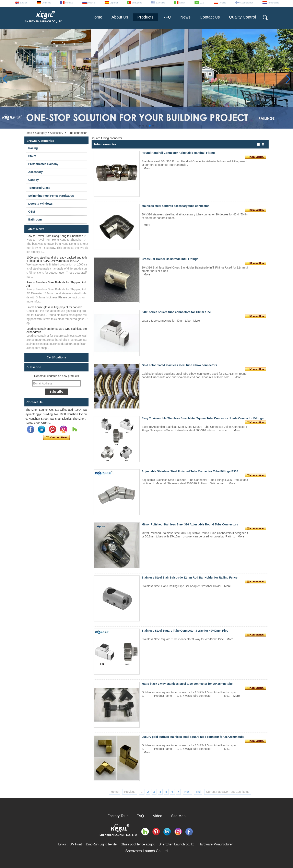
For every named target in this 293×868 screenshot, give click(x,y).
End (198, 792)
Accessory (56, 133)
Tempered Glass (39, 188)
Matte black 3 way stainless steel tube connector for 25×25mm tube (187, 684)
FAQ (140, 816)
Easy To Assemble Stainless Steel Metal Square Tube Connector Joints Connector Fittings (203, 418)
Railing (33, 148)
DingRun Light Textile (101, 844)
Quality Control (242, 17)
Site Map (178, 816)
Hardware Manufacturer (216, 844)
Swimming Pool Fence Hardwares (51, 196)
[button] (140, 126)
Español (114, 3)
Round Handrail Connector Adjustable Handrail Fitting (178, 153)
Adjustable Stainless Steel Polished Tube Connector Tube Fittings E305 (190, 471)
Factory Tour (118, 816)
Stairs (32, 156)
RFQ (167, 17)
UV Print (76, 844)
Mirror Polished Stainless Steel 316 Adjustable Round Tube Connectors (190, 524)
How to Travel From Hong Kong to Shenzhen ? (56, 236)
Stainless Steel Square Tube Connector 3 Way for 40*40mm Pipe (185, 631)
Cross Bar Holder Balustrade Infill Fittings (170, 259)
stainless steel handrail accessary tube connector (175, 206)
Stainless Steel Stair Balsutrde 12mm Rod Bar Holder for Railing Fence (190, 578)
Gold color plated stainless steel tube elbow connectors (179, 365)
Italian (182, 3)
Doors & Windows (40, 204)
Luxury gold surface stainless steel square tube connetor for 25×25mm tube (193, 737)
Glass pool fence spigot (138, 844)
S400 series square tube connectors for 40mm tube (176, 312)
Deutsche (46, 3)
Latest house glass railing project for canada (54, 307)
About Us (120, 17)
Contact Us (210, 17)
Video (157, 816)
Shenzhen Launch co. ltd (176, 844)
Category (41, 133)
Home (97, 17)
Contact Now (56, 438)
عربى (202, 3)
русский (91, 3)
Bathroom (35, 219)
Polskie (222, 3)
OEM (32, 212)
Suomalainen (247, 3)
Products (145, 17)
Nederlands (273, 3)
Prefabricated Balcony (43, 164)
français (69, 3)
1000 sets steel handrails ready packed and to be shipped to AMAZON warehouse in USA (57, 259)
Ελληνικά (161, 3)
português (137, 3)
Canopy (33, 180)
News (185, 17)
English (24, 3)
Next (187, 792)
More (147, 168)
